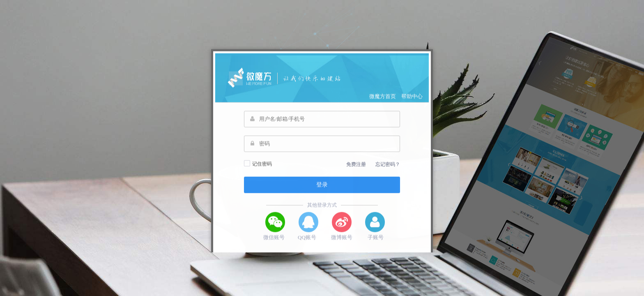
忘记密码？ (388, 172)
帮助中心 (412, 104)
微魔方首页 (383, 104)
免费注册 (356, 172)
